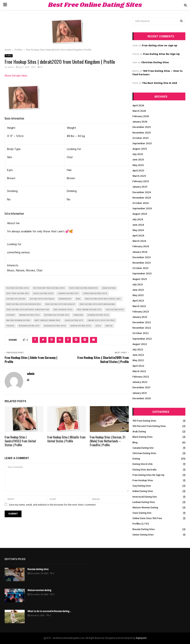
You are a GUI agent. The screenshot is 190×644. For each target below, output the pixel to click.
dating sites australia (42, 299)
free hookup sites (63, 310)
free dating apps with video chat (103, 299)
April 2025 (138, 171)
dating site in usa (16, 299)
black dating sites (43, 293)
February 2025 (141, 181)
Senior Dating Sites (143, 535)
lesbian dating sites (98, 315)
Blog (135, 443)
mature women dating (18, 320)
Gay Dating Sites (142, 486)
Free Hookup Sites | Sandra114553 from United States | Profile (20, 441)
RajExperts (141, 638)
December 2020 (142, 399)
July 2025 (138, 154)
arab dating (109, 288)
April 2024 (138, 236)
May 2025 (138, 165)
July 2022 (138, 350)
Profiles (9, 56)
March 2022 (139, 371)
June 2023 (138, 290)
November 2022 (142, 328)
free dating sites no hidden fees (24, 304)
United (109, 326)
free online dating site (89, 310)
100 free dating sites (18, 288)
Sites (98, 326)
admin (11, 67)
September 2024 (142, 209)
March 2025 (139, 176)
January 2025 (140, 187)
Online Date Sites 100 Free (147, 518)
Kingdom (78, 315)
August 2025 (140, 149)
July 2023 (138, 285)
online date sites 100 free (101, 320)
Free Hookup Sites (143, 481)
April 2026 (138, 106)
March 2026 (139, 111)
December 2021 (141, 388)
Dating (136, 459)
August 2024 (140, 214)
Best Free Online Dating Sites (95, 5)
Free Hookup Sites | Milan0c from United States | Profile (66, 439)
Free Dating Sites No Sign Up (162, 54)
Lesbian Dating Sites (144, 502)
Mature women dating (39, 590)
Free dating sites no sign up (160, 46)
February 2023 (141, 312)
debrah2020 (65, 299)
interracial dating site (57, 315)
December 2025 (142, 127)
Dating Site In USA (142, 464)
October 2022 (141, 333)
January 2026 (140, 122)
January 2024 (140, 252)
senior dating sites (81, 326)
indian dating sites (29, 315)
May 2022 (138, 360)
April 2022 (138, 366)
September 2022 (142, 339)
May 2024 (138, 230)
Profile (10, 326)
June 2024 (138, 225)
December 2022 (142, 323)
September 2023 (142, 274)
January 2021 (140, 393)
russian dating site (29, 326)
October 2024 (141, 203)
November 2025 (142, 133)
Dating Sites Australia (144, 470)
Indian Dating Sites (143, 491)
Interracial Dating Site (145, 497)
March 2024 (139, 241)
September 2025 (142, 144)
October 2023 (140, 268)
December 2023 (142, 258)
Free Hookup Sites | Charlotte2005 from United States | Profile (103, 360)
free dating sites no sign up (60, 304)
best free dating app (18, 293)
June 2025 (138, 160)
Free (78, 299)
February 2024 (141, 247)
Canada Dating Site (143, 448)
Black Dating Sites (142, 437)
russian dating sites (55, 326)
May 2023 (138, 295)
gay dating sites (115, 310)
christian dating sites (95, 293)
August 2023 (140, 279)
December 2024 (142, 192)
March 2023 (139, 306)
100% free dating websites (83, 288)
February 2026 (141, 116)
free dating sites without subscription (28, 310)
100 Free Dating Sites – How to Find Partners (158, 73)
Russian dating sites (38, 569)
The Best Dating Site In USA (160, 83)
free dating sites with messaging (97, 304)
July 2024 (138, 220)
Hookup (11, 315)
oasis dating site (74, 320)
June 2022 (138, 355)
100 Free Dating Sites (144, 421)
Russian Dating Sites (144, 529)
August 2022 (140, 344)
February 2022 (141, 377)
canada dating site (68, 293)
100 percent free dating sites (49, 288)
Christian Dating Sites (155, 63)
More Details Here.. (16, 76)
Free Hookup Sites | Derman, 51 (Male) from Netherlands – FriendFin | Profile (108, 441)
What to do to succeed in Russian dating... (49, 611)
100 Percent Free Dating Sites (149, 426)
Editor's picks (15, 559)
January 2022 (140, 382)
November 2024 (142, 198)
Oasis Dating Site (142, 513)
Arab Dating (139, 432)
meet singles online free (47, 320)
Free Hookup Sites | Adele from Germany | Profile (31, 360)
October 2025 (141, 138)
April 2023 (138, 301)
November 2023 (142, 263)
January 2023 (140, 317)
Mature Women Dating (145, 508)
